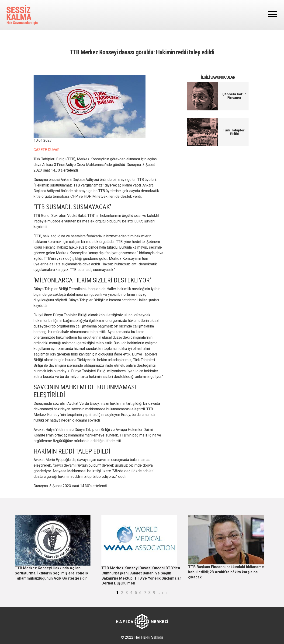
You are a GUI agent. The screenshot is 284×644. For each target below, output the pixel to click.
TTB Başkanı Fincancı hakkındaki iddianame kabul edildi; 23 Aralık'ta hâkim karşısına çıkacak (226, 572)
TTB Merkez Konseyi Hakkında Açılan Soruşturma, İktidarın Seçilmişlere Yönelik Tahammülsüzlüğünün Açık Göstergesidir (52, 573)
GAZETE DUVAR (47, 150)
